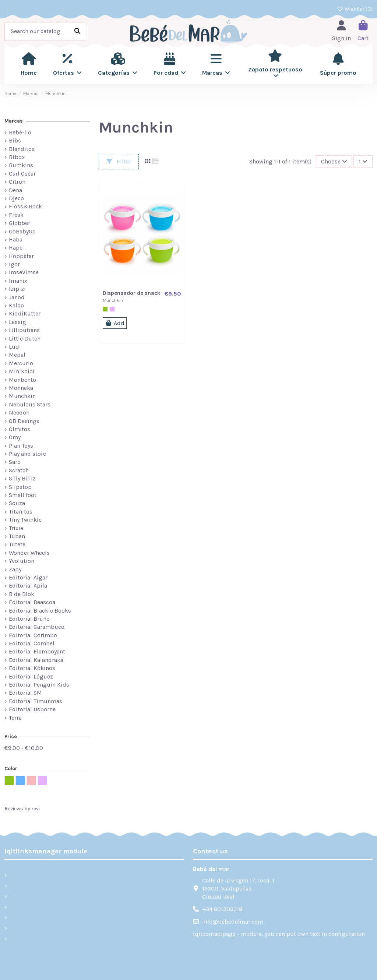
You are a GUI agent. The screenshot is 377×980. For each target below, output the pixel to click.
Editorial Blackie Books (40, 611)
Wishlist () (355, 9)
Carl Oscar (22, 174)
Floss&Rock (25, 206)
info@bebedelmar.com (233, 922)
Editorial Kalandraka (36, 660)
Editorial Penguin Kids (39, 685)
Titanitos (21, 512)
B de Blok (22, 594)
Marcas (14, 121)
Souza (17, 503)
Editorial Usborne (32, 709)
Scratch (19, 470)
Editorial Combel (32, 643)
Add (115, 323)
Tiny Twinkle (25, 520)
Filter (119, 161)
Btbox (17, 157)
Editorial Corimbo (33, 635)
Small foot (23, 495)
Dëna (15, 190)
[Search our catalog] (77, 32)
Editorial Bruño (29, 619)
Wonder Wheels (29, 553)
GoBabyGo (22, 231)
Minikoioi (22, 371)
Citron (17, 182)
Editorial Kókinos (32, 668)
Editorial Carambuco (37, 627)
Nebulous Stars (30, 404)
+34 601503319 (222, 909)
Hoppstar (21, 256)
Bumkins (21, 165)
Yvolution (22, 561)
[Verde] (105, 309)
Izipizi (17, 289)
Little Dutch (25, 339)
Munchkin (22, 396)
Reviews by (22, 809)
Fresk (16, 215)
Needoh (19, 413)
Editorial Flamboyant (37, 651)
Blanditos (22, 149)
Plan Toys (21, 446)
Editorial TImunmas (36, 701)
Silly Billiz (22, 478)
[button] (67, 64)
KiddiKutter (25, 313)
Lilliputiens (24, 330)
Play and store (27, 454)
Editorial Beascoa (32, 602)
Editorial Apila (28, 586)
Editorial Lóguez (31, 676)
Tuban (17, 536)
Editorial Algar (28, 577)
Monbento (22, 380)
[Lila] (112, 309)
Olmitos (20, 429)
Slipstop (20, 487)
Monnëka (21, 388)
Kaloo (16, 305)
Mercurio (21, 363)
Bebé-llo (20, 132)
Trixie (16, 528)
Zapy (15, 569)
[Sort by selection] (334, 161)
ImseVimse (24, 272)
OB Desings (24, 421)
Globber (20, 223)
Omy (15, 437)
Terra (15, 718)
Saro (15, 462)
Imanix (18, 281)
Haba (16, 239)
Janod (17, 297)
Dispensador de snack (132, 293)
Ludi (15, 347)
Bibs (15, 140)
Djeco (16, 198)
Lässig (17, 322)
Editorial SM (25, 693)
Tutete (17, 544)
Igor (14, 264)
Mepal (17, 355)
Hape (16, 248)
